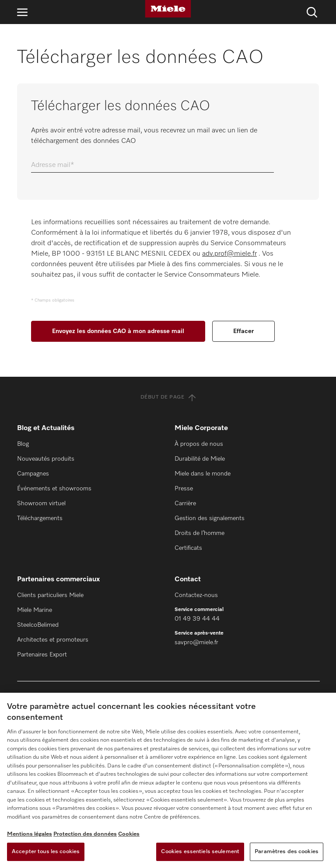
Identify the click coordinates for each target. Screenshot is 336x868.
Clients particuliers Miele (50, 595)
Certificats (188, 548)
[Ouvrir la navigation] (22, 12)
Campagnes (33, 474)
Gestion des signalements (210, 518)
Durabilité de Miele (200, 459)
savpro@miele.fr (196, 642)
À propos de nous (199, 444)
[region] (168, 780)
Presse (184, 489)
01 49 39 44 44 (197, 619)
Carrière (185, 503)
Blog (23, 444)
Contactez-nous (196, 595)
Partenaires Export (42, 655)
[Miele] (168, 9)
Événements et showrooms (54, 489)
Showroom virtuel (41, 503)
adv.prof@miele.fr (229, 254)
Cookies (129, 834)
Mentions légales (30, 834)
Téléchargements (40, 518)
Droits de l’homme (199, 533)
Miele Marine (35, 610)
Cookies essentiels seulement (200, 852)
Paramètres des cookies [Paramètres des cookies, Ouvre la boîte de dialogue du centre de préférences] (287, 852)
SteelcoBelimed (38, 625)
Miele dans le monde (203, 474)
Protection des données (85, 834)
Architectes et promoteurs (53, 640)
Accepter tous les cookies (46, 852)
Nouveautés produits (46, 459)
